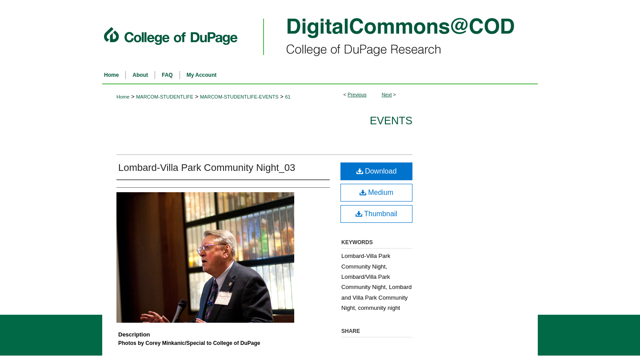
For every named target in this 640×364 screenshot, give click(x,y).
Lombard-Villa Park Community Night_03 (207, 168)
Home (123, 97)
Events (391, 121)
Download (377, 171)
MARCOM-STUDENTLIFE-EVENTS (239, 97)
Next (387, 95)
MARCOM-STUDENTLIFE (165, 97)
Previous (357, 95)
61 (288, 97)
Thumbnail (376, 214)
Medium (376, 192)
